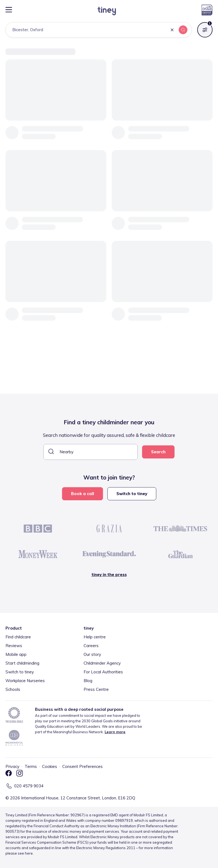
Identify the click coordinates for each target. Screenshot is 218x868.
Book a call (83, 494)
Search (158, 452)
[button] (172, 30)
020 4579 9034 (29, 786)
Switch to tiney (132, 494)
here (29, 853)
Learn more (115, 732)
